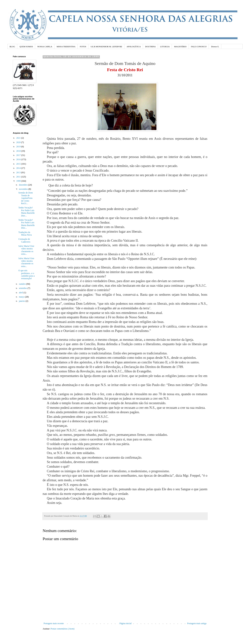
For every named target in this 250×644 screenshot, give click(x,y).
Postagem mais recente (54, 623)
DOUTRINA (150, 47)
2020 (19, 142)
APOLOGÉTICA (134, 47)
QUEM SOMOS (26, 47)
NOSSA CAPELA (45, 47)
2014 (19, 168)
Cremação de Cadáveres (24, 240)
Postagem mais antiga (197, 623)
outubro (23, 284)
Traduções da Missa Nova (25, 234)
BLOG (12, 47)
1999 (19, 181)
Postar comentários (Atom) (63, 629)
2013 (19, 172)
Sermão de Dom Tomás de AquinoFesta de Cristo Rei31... (26, 198)
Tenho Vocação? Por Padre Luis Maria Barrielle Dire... (27, 212)
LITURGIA (165, 47)
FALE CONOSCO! (199, 47)
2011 (19, 177)
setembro (23, 288)
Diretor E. (215, 47)
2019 (19, 147)
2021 (19, 138)
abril (21, 293)
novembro (24, 189)
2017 (19, 155)
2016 (19, 159)
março (22, 297)
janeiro (22, 301)
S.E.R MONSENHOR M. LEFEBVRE (106, 47)
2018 (19, 151)
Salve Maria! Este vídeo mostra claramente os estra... (26, 250)
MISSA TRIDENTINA (66, 47)
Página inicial (126, 623)
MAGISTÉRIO (180, 47)
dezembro (24, 185)
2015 (19, 164)
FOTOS (83, 47)
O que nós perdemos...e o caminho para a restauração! (26, 274)
